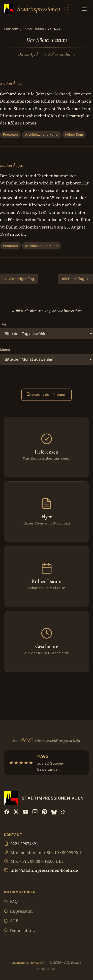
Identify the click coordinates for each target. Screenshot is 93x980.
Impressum (18, 911)
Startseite (11, 29)
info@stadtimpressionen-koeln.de (44, 870)
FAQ (11, 902)
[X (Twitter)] (16, 812)
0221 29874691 (24, 844)
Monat (5, 350)
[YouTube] (26, 812)
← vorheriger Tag (19, 279)
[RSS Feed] (63, 812)
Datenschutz (19, 931)
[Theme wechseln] (69, 9)
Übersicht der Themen (46, 394)
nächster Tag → (75, 279)
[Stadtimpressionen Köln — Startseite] (32, 9)
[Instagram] (35, 812)
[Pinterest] (44, 812)
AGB (11, 921)
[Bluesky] (54, 812)
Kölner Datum (33, 29)
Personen (10, 135)
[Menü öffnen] (84, 9)
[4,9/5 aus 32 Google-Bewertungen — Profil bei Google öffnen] (46, 763)
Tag (3, 324)
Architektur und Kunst (42, 135)
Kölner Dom (74, 135)
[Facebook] (7, 812)
